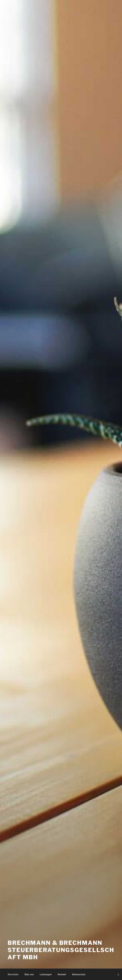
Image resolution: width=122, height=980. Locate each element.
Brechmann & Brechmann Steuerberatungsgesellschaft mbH (61, 950)
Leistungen (46, 974)
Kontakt (62, 974)
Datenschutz (79, 974)
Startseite (13, 974)
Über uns (29, 974)
